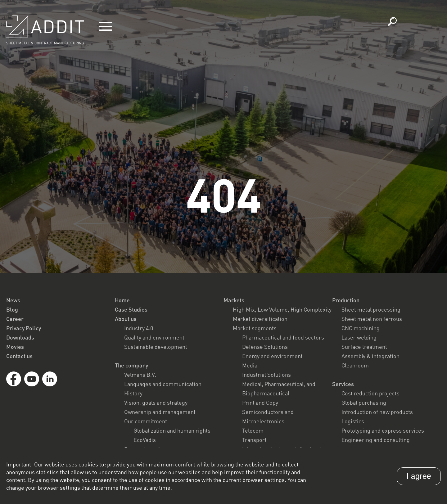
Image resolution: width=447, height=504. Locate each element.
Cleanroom (355, 365)
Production (346, 300)
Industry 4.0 (139, 328)
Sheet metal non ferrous (372, 319)
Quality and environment (154, 337)
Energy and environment (272, 356)
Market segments (255, 328)
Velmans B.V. (140, 375)
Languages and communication (163, 384)
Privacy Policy (24, 328)
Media (250, 365)
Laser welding (359, 337)
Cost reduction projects (370, 393)
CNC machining (361, 328)
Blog (12, 309)
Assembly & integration (370, 356)
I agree (419, 476)
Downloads (20, 337)
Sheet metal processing (371, 309)
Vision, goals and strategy (156, 403)
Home (122, 300)
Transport (254, 440)
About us (126, 319)
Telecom (253, 430)
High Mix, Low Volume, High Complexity (282, 309)
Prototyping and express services (383, 430)
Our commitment (146, 421)
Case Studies (131, 309)
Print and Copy (260, 403)
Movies (15, 347)
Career (15, 319)
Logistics (353, 421)
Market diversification (260, 319)
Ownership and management (160, 412)
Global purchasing (364, 403)
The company (131, 365)
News (13, 300)
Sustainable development (156, 347)
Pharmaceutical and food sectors (283, 337)
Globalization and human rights (172, 430)
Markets (234, 300)
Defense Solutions (265, 347)
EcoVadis (145, 440)
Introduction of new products (377, 412)
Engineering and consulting (376, 440)
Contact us (19, 356)
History (133, 393)
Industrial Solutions (266, 375)
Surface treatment (364, 347)
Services (343, 384)
